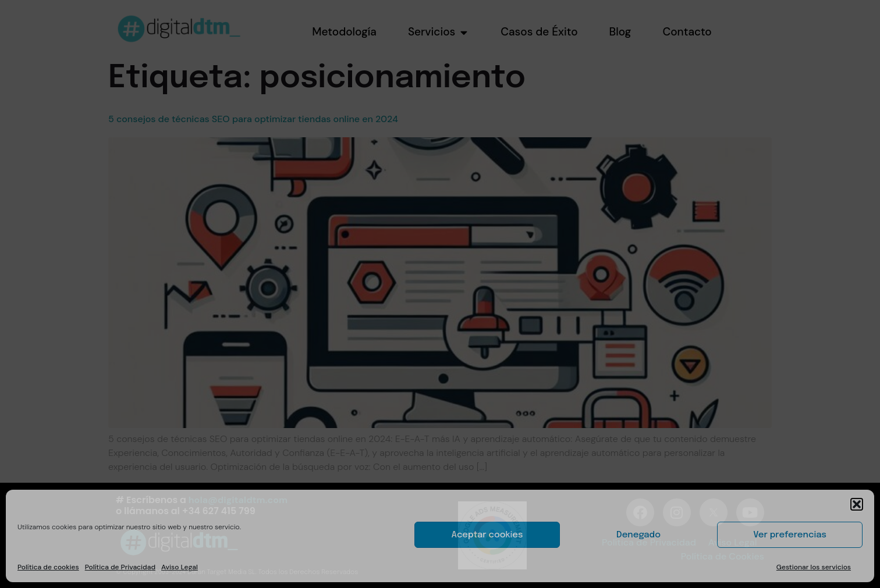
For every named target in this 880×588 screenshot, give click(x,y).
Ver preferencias (790, 535)
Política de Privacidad (120, 567)
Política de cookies (48, 567)
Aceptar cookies (487, 535)
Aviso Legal (180, 567)
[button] (857, 504)
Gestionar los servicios (814, 567)
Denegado (638, 535)
